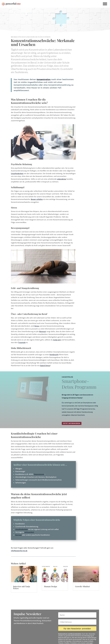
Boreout (43, 331)
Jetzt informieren (72, 423)
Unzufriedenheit (17, 173)
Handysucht (54, 355)
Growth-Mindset (82, 586)
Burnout (18, 535)
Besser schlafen (37, 199)
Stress (37, 326)
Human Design (51, 586)
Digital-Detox (45, 366)
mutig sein (57, 340)
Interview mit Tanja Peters (22, 587)
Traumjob (22, 342)
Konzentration (44, 80)
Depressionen (39, 474)
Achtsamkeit (29, 532)
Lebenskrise (61, 179)
